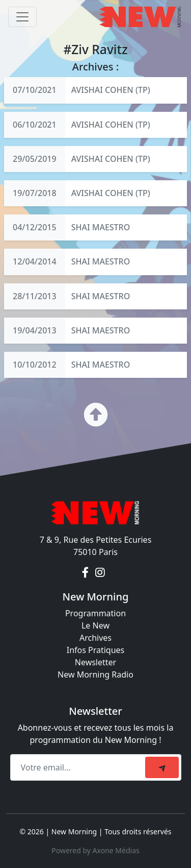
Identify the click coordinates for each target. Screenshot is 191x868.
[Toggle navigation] (22, 17)
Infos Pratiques (96, 650)
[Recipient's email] (79, 767)
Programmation (95, 613)
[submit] (162, 767)
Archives (95, 638)
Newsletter (95, 662)
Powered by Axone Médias (95, 850)
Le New (95, 625)
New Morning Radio (95, 674)
